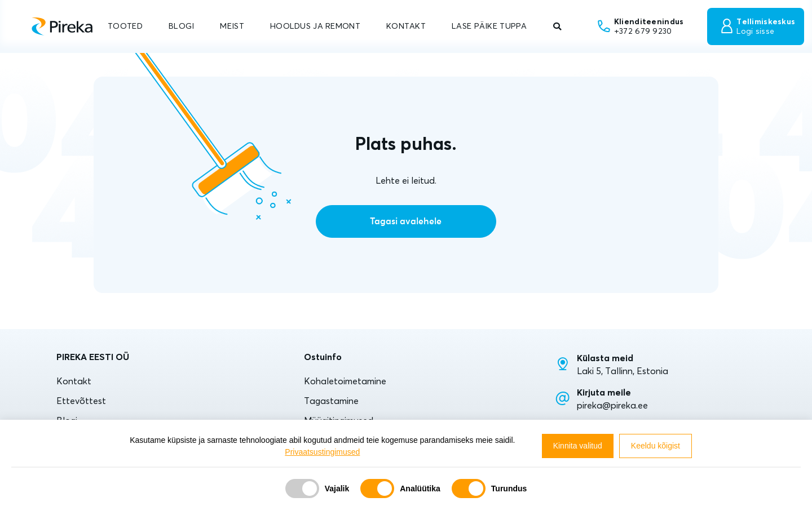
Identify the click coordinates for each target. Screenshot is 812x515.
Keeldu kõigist (656, 446)
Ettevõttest (81, 401)
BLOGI (181, 26)
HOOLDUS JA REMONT (315, 26)
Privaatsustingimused (322, 452)
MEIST (232, 26)
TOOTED (125, 26)
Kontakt (74, 381)
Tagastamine (331, 401)
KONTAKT (406, 26)
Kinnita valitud (578, 446)
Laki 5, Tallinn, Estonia (623, 371)
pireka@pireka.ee (612, 405)
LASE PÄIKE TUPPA (489, 26)
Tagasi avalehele (406, 221)
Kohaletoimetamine (345, 381)
